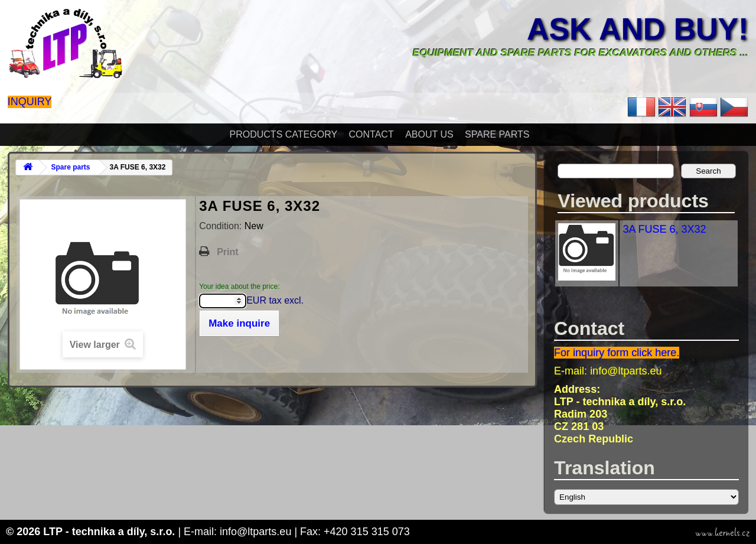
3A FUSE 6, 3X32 (664, 229)
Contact (372, 134)
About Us (429, 134)
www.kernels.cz (723, 533)
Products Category (284, 134)
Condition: (222, 226)
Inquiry (30, 102)
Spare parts (497, 134)
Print (227, 252)
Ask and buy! (638, 29)
